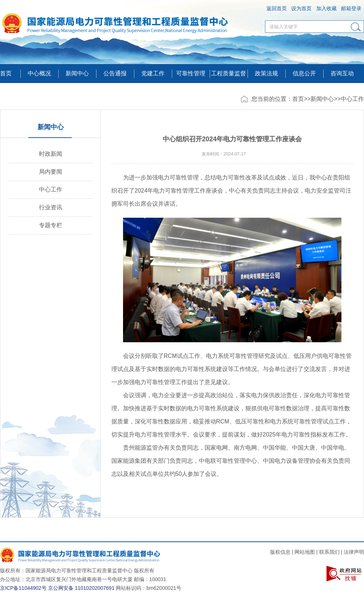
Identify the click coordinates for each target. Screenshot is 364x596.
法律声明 (354, 552)
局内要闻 (51, 172)
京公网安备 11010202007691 (81, 588)
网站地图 (305, 552)
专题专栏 (51, 225)
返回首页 (277, 8)
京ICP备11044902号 (23, 588)
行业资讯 (51, 207)
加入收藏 (327, 8)
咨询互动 (342, 73)
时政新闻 (51, 154)
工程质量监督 (229, 73)
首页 (6, 73)
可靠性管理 (191, 73)
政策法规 (266, 73)
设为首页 (301, 8)
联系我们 (329, 552)
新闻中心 (322, 99)
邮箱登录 (351, 8)
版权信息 (280, 552)
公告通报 (115, 73)
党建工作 (153, 73)
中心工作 (352, 99)
